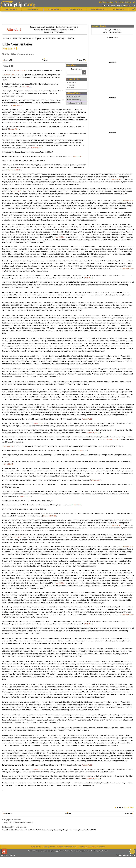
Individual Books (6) (75, 103)
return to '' (125, 807)
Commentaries (22, 38)
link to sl (102, 847)
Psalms (71, 38)
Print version (72, 83)
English (38, 38)
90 (8, 60)
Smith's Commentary (54, 38)
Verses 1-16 (8, 66)
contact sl (83, 847)
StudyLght (15, 4)
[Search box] (74, 72)
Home (6, 38)
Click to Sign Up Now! (123, 2)
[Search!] (84, 72)
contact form (104, 851)
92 (81, 60)
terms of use (36, 847)
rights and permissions (68, 847)
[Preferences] (133, 9)
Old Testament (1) (75, 100)
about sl (93, 847)
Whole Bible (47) (74, 96)
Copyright (72, 85)
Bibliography (72, 88)
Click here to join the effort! (54, 32)
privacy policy (49, 847)
